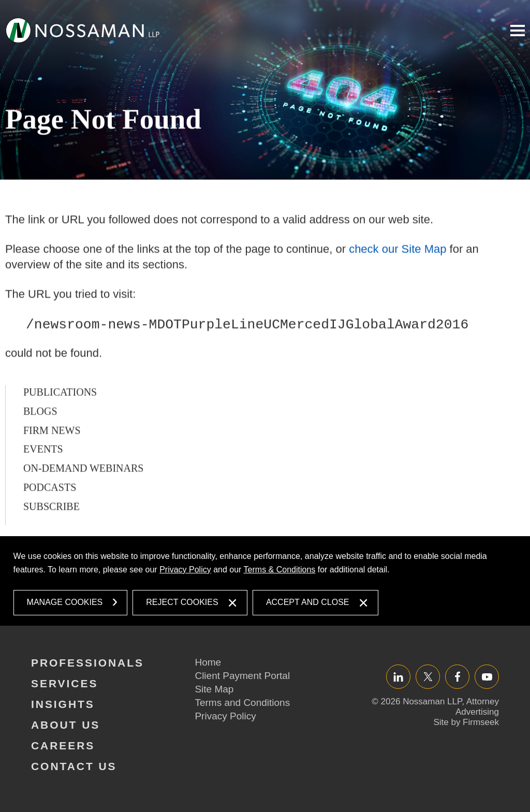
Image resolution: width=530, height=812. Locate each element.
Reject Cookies (182, 602)
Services (64, 683)
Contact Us (74, 766)
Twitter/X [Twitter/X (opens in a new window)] (428, 677)
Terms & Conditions (280, 570)
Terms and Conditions (242, 703)
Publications (60, 421)
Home (208, 662)
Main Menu (518, 31)
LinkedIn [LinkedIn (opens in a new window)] (398, 677)
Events (43, 479)
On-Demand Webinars (83, 498)
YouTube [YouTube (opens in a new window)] (487, 677)
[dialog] (265, 581)
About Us (65, 725)
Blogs (40, 440)
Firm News (52, 460)
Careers (63, 745)
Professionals (87, 663)
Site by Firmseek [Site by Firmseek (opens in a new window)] (466, 722)
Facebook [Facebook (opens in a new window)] (457, 677)
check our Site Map (397, 279)
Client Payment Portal (242, 676)
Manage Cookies (65, 602)
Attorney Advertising (477, 707)
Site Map (214, 689)
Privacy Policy (185, 570)
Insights (63, 704)
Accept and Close (308, 602)
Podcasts (50, 516)
